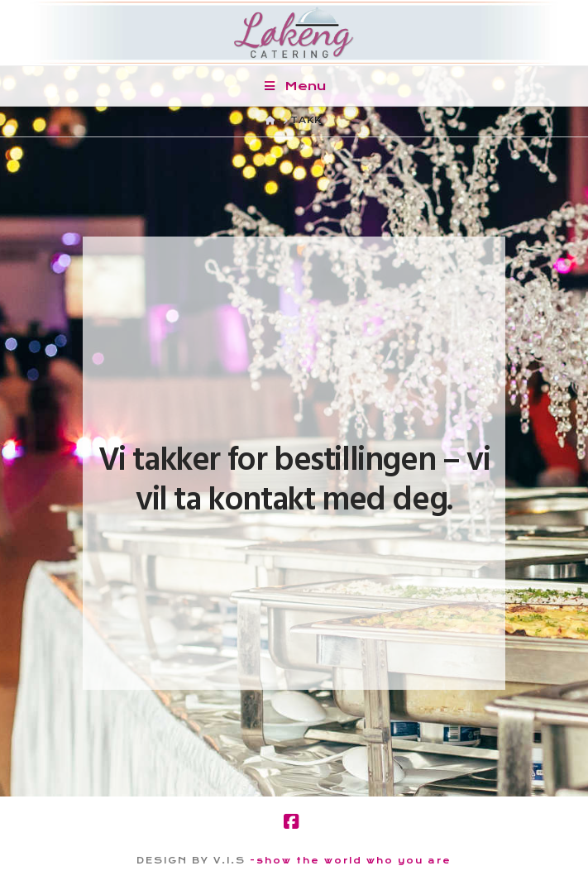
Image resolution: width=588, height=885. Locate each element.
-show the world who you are (351, 861)
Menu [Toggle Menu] (294, 86)
